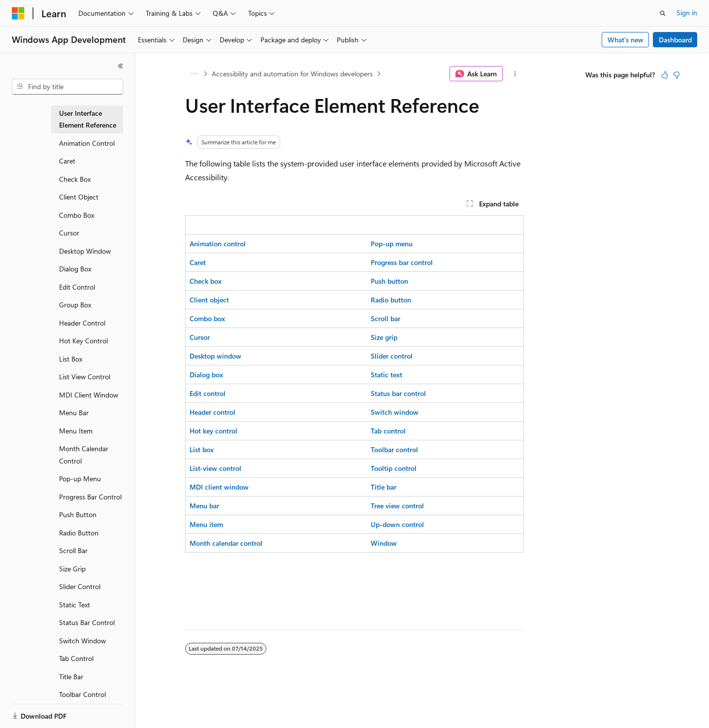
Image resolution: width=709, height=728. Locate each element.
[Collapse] (121, 66)
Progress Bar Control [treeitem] (90, 497)
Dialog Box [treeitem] (75, 269)
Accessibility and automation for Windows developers (292, 74)
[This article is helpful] (665, 75)
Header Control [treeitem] (82, 323)
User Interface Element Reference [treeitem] (88, 119)
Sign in (687, 13)
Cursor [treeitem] (69, 233)
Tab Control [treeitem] (76, 658)
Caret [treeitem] (67, 161)
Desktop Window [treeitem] (85, 251)
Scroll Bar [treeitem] (73, 550)
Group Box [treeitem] (75, 305)
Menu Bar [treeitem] (74, 413)
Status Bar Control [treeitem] (87, 622)
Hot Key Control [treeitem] (83, 341)
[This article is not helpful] (677, 75)
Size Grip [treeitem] (72, 569)
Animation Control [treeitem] (87, 143)
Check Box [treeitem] (75, 179)
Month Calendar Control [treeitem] (84, 455)
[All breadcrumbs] (194, 74)
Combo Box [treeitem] (77, 215)
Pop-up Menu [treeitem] (80, 479)
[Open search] (663, 13)
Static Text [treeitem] (75, 605)
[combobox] (67, 87)
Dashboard (675, 40)
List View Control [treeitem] (85, 377)
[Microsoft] (18, 13)
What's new (626, 40)
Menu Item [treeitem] (76, 431)
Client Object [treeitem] (79, 197)
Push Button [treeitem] (78, 514)
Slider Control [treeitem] (80, 586)
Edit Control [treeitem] (77, 287)
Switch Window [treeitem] (82, 641)
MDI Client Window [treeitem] (89, 395)
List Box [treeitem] (71, 359)
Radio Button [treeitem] (79, 533)
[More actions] (515, 74)
